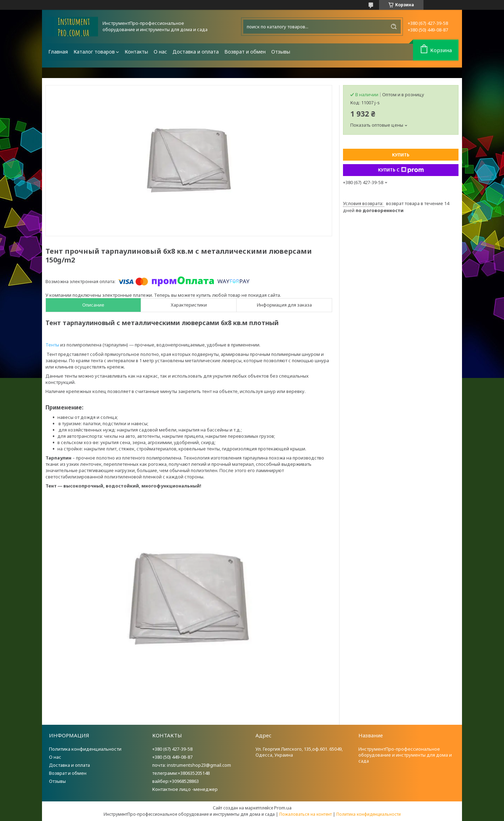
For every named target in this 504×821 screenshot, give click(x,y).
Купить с (401, 170)
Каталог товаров (94, 52)
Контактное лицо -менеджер (185, 789)
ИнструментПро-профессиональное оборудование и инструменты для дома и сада (405, 755)
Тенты (52, 345)
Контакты (136, 52)
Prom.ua (283, 808)
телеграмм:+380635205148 (181, 773)
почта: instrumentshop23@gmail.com (192, 765)
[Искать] (394, 27)
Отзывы (281, 52)
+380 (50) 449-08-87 (172, 757)
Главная (58, 52)
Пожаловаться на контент (306, 814)
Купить (401, 155)
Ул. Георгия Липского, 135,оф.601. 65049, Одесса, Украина (299, 752)
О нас (160, 52)
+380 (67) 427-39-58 (172, 749)
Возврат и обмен (245, 52)
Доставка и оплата (196, 52)
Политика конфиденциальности (85, 749)
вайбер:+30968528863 (176, 781)
